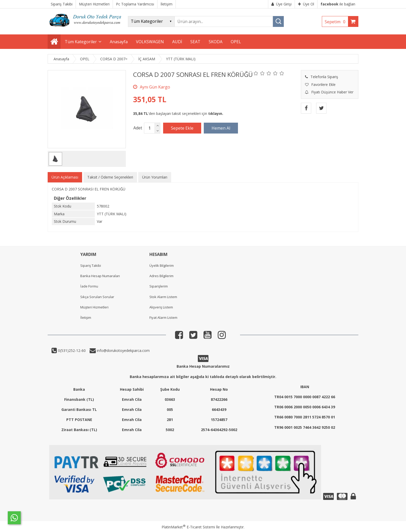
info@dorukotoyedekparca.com (123, 350)
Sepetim (336, 22)
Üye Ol (306, 4)
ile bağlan (338, 4)
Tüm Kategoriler (81, 42)
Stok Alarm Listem (163, 297)
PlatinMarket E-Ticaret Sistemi (188, 527)
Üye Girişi (281, 4)
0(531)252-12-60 (71, 350)
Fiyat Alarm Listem (163, 317)
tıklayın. (216, 113)
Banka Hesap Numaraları (100, 276)
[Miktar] (149, 128)
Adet (138, 128)
